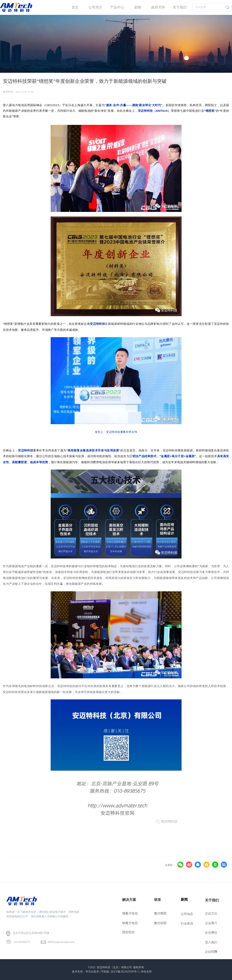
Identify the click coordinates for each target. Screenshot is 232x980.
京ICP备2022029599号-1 (125, 972)
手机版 (105, 972)
